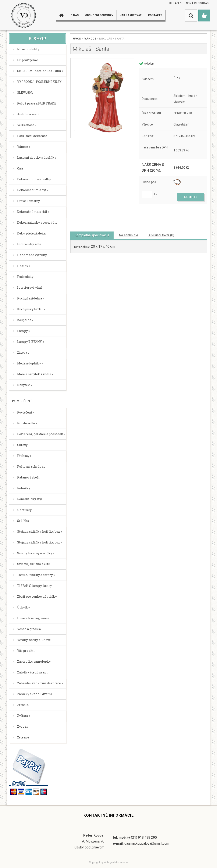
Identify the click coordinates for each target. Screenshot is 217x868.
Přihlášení (175, 3)
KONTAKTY (155, 15)
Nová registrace (198, 3)
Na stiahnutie (129, 235)
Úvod (77, 39)
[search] (191, 16)
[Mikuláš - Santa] (102, 98)
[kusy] (147, 194)
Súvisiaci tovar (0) (161, 235)
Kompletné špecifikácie (92, 235)
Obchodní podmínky (99, 15)
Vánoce (90, 39)
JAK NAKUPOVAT (131, 15)
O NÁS (75, 15)
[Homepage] (62, 15)
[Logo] (24, 15)
